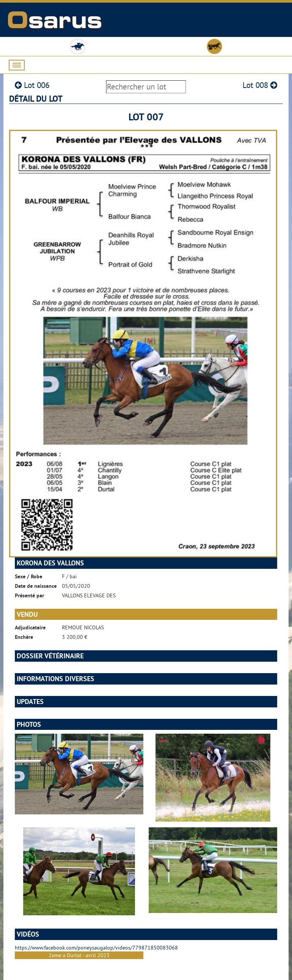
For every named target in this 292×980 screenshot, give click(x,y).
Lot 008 (260, 85)
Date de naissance (36, 586)
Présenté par (29, 595)
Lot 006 (32, 85)
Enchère (24, 637)
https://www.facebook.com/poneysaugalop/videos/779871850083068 (96, 948)
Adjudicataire (30, 627)
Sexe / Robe (29, 576)
